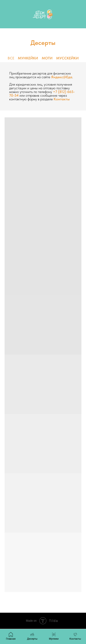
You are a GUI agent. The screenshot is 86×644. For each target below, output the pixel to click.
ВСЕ (11, 58)
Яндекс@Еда (62, 77)
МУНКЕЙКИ (28, 58)
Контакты (62, 99)
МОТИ (47, 58)
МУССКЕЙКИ (67, 58)
